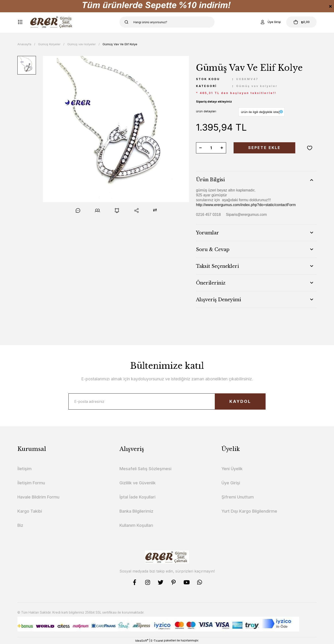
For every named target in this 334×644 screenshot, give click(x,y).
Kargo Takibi (30, 511)
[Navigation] (20, 22)
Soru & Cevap (213, 249)
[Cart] (301, 22)
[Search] (167, 22)
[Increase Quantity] (222, 148)
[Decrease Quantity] (200, 148)
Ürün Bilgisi (210, 180)
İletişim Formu (31, 483)
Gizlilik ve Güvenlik (138, 483)
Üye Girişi (231, 483)
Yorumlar (207, 233)
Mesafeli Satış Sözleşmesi (145, 469)
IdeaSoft (142, 641)
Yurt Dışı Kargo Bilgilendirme (249, 511)
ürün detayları (206, 111)
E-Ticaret (157, 641)
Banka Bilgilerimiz (136, 511)
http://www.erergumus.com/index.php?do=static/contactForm (246, 205)
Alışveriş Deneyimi (218, 300)
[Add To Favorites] (310, 148)
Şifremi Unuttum (238, 497)
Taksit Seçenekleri (217, 266)
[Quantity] (211, 148)
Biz (20, 525)
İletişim (24, 469)
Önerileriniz (211, 283)
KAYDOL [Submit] (240, 402)
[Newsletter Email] (167, 401)
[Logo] (52, 22)
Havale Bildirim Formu (38, 497)
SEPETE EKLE (264, 148)
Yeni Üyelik (232, 469)
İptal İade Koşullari (137, 497)
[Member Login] (270, 22)
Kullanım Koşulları (136, 525)
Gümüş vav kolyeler (257, 86)
